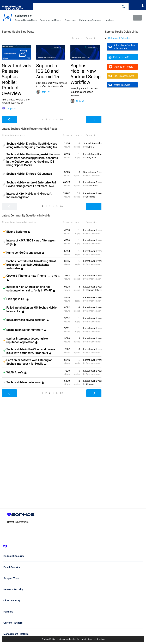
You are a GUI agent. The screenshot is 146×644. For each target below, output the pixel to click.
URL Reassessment (121, 76)
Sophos (12, 109)
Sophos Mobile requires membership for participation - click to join (73, 639)
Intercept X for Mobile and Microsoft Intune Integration (29, 195)
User (143, 6)
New (136, 18)
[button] (124, 6)
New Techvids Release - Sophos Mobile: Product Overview (16, 79)
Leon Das (90, 197)
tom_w (46, 92)
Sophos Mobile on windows (23, 382)
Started (92, 143)
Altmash (90, 384)
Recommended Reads (51, 21)
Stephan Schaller (94, 290)
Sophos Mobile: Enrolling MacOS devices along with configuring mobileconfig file (32, 145)
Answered (4, 288)
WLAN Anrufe (15, 372)
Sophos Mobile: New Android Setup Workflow (86, 74)
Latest (92, 154)
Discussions (70, 21)
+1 (58, 276)
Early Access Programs (90, 21)
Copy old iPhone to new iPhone (26, 276)
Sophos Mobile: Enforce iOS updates (29, 174)
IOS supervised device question (26, 320)
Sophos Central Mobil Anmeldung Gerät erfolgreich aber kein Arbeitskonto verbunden (31, 265)
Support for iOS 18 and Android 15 (48, 71)
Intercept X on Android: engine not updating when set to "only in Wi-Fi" (29, 289)
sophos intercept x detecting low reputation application (27, 340)
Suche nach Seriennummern (25, 330)
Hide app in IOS (16, 299)
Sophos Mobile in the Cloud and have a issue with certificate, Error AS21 (31, 351)
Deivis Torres (92, 186)
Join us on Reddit (121, 67)
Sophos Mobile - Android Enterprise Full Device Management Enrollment (31, 184)
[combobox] (76, 7)
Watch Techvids (119, 85)
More (110, 21)
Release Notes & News (26, 21)
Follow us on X (118, 57)
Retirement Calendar (119, 38)
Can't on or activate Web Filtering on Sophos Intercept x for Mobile (29, 362)
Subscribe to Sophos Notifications (122, 47)
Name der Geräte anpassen (24, 253)
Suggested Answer (4, 231)
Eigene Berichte (17, 232)
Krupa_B (90, 147)
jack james (91, 158)
